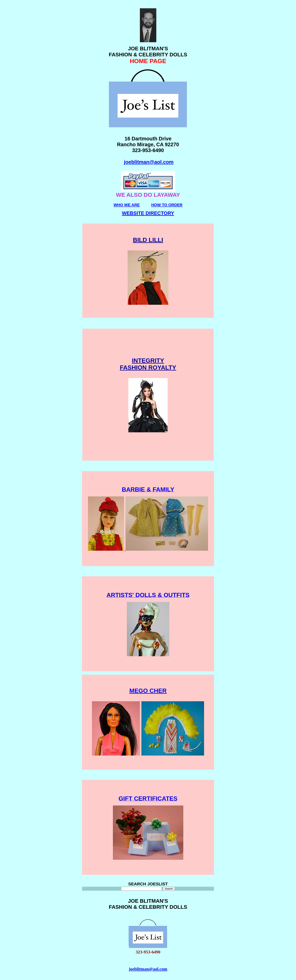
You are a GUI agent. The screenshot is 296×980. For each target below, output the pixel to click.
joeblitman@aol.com (149, 162)
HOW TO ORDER (167, 205)
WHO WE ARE (127, 205)
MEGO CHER (148, 691)
